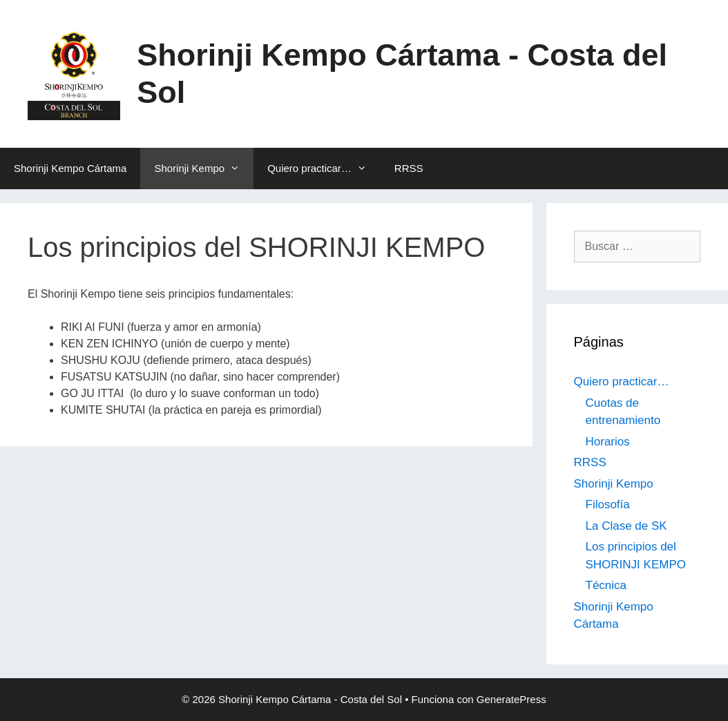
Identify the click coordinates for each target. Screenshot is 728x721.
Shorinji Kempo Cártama (70, 168)
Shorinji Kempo (204, 169)
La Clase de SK (626, 526)
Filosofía (608, 504)
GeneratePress (511, 699)
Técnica (606, 585)
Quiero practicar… (324, 169)
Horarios (608, 442)
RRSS (409, 168)
